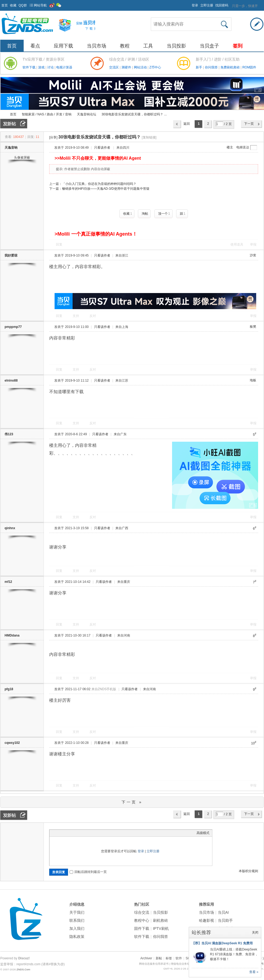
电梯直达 (243, 147)
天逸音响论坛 (87, 114)
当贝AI (223, 912)
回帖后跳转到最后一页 (88, 872)
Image (66, 833)
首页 (5, 5)
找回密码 (222, 5)
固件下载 (142, 928)
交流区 (114, 67)
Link (72, 833)
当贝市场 (97, 46)
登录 (195, 5)
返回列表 (187, 125)
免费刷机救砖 (231, 67)
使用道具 (237, 244)
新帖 (159, 958)
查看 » (254, 972)
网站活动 (141, 67)
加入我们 (77, 928)
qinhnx (10, 528)
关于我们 (77, 912)
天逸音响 (11, 148)
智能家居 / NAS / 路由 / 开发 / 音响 (47, 114)
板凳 (253, 327)
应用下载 (63, 46)
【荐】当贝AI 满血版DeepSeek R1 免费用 (222, 943)
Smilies (92, 833)
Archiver (146, 958)
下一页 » (132, 802)
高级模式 (203, 833)
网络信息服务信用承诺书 (154, 964)
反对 (93, 316)
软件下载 (29, 67)
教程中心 (142, 920)
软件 (179, 958)
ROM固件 (249, 67)
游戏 (42, 67)
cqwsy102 (12, 743)
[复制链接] (149, 137)
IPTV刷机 (161, 928)
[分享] (53, 137)
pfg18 (9, 689)
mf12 (8, 582)
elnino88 (11, 381)
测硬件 (127, 67)
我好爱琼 (11, 255)
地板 (253, 380)
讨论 (51, 67)
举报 (253, 244)
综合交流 (142, 912)
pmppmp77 (13, 327)
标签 (169, 958)
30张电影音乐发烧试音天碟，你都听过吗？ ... (134, 114)
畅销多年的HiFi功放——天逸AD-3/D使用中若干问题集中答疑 (106, 189)
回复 (59, 244)
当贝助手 (225, 920)
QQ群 (23, 5)
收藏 (13, 5)
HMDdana (12, 635)
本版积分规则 (248, 871)
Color (59, 833)
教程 (125, 46)
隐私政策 (77, 937)
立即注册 (207, 5)
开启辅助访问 (189, 4)
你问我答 (212, 67)
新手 (199, 67)
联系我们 (77, 920)
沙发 (253, 255)
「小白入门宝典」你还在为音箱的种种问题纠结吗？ (99, 184)
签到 (238, 46)
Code (86, 833)
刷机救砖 (160, 920)
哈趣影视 (206, 920)
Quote (79, 833)
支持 (76, 316)
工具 (148, 46)
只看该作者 (102, 148)
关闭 (255, 933)
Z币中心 (155, 67)
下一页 (249, 124)
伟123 (9, 434)
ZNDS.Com (23, 969)
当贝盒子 (209, 46)
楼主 (230, 147)
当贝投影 (176, 46)
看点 (35, 46)
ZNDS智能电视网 (2, 114)
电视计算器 (64, 67)
